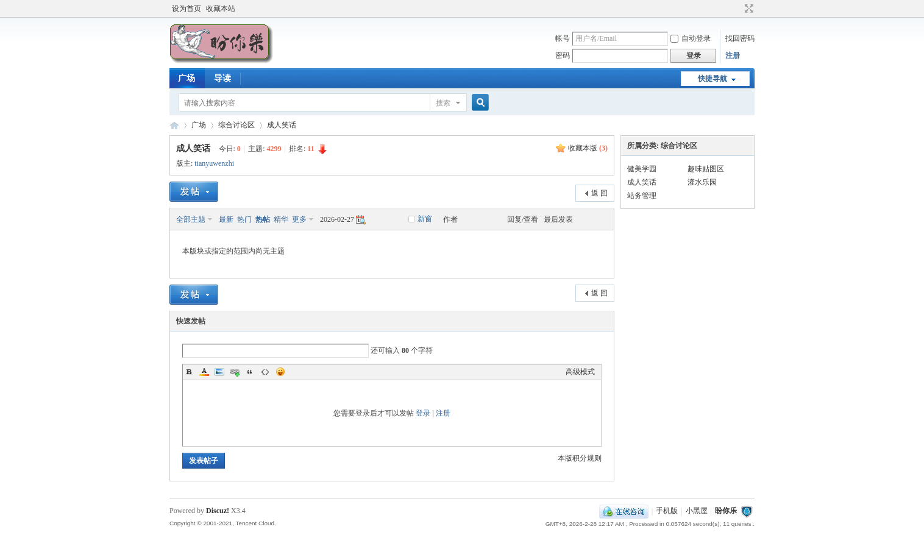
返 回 (599, 193)
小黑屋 (697, 511)
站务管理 (642, 196)
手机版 (667, 511)
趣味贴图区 (706, 169)
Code (265, 372)
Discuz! (218, 511)
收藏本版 (588, 148)
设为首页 (187, 9)
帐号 (563, 38)
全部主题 (191, 219)
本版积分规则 (580, 458)
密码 (563, 55)
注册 (733, 55)
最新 (226, 219)
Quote (250, 372)
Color (204, 372)
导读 (222, 78)
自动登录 (691, 38)
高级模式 (580, 372)
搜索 (443, 103)
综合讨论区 (236, 125)
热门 (244, 219)
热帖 (263, 219)
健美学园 (642, 169)
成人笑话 (282, 125)
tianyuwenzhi (214, 163)
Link (235, 372)
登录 (423, 413)
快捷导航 (713, 79)
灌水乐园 (702, 182)
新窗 (425, 219)
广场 (187, 78)
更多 (299, 219)
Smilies (280, 372)
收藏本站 (221, 9)
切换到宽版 (748, 9)
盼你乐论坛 (174, 125)
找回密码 (740, 38)
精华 (281, 219)
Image (219, 372)
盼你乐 (726, 511)
